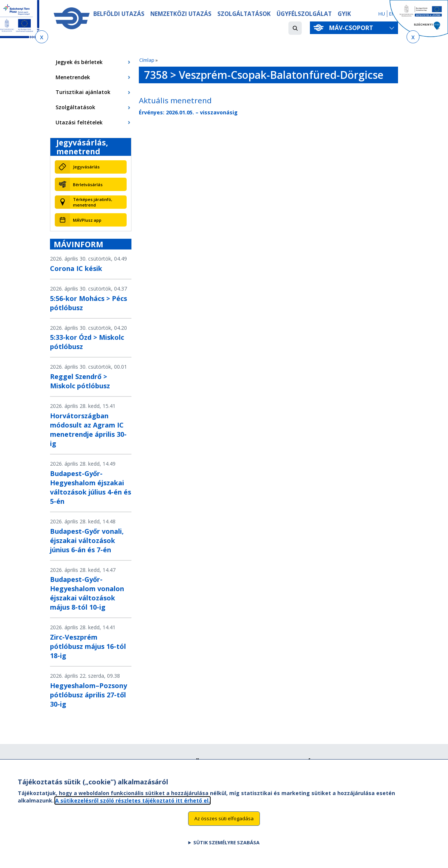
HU (382, 14)
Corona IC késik (76, 268)
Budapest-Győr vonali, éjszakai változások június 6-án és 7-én (87, 540)
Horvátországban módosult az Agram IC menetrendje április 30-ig (88, 430)
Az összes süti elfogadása (224, 823)
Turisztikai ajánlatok (83, 92)
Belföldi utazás (119, 14)
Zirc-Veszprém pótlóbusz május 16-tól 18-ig (88, 646)
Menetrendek (73, 77)
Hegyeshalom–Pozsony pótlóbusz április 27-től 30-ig (88, 695)
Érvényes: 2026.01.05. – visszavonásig (188, 112)
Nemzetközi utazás (181, 14)
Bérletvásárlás (88, 185)
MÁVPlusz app (87, 220)
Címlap (147, 60)
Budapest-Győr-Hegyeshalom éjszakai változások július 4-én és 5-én (91, 487)
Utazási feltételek (79, 122)
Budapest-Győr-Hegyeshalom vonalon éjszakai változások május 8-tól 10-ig (87, 593)
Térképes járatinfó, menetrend (93, 202)
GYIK (344, 14)
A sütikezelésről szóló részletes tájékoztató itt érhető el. (133, 805)
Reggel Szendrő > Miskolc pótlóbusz (80, 381)
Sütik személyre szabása (226, 847)
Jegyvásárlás (86, 167)
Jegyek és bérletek (79, 62)
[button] (295, 28)
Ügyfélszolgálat (304, 14)
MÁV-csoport (353, 28)
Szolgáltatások (244, 14)
